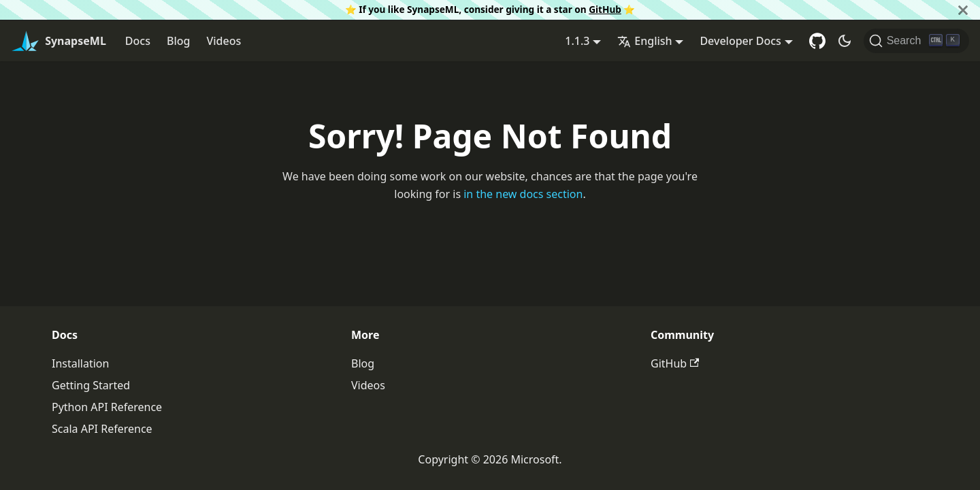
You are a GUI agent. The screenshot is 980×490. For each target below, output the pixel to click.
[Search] (916, 41)
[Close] (963, 10)
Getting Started (91, 385)
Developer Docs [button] (740, 41)
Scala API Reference (102, 429)
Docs (138, 41)
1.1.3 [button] (577, 41)
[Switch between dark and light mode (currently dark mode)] (845, 41)
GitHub (605, 9)
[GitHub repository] (817, 41)
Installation (80, 363)
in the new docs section (523, 194)
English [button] (644, 41)
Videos (224, 41)
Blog (178, 41)
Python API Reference (107, 407)
